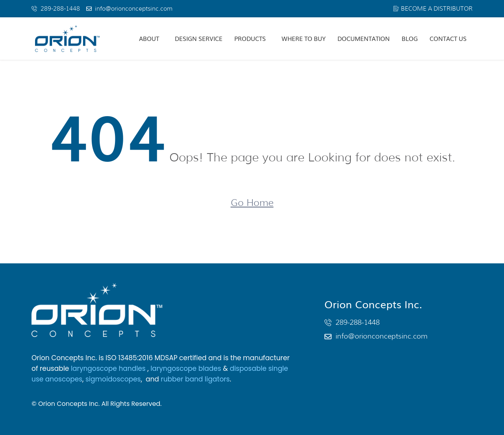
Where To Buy (304, 38)
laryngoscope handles (109, 368)
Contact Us (448, 38)
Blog (410, 38)
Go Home (252, 203)
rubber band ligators (195, 379)
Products (250, 38)
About (149, 38)
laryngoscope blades (186, 368)
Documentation (364, 38)
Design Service (199, 38)
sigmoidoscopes (113, 379)
